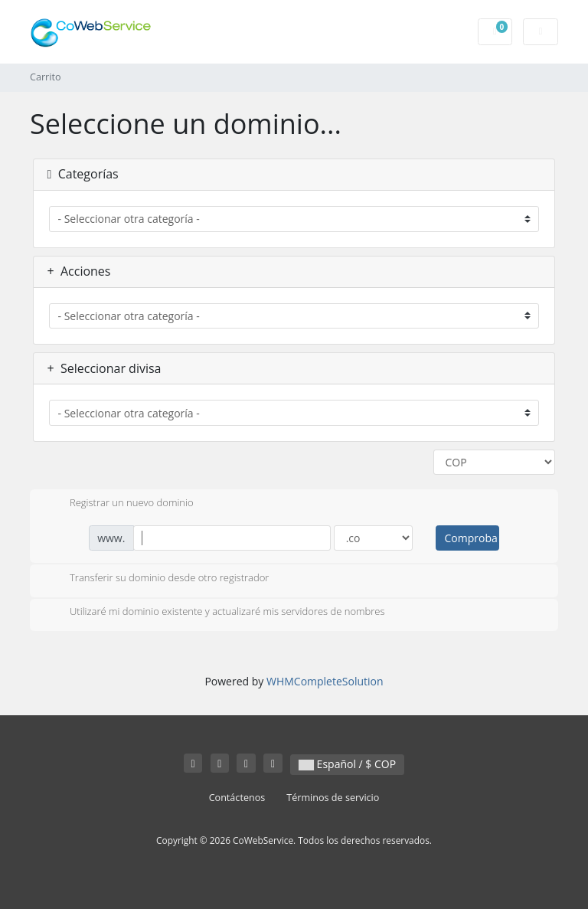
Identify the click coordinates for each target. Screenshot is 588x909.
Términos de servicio (333, 798)
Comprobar (472, 538)
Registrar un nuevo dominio (119, 504)
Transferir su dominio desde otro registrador (157, 579)
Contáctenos (237, 798)
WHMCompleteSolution (325, 681)
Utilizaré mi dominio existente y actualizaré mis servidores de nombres (215, 613)
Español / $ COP (347, 764)
